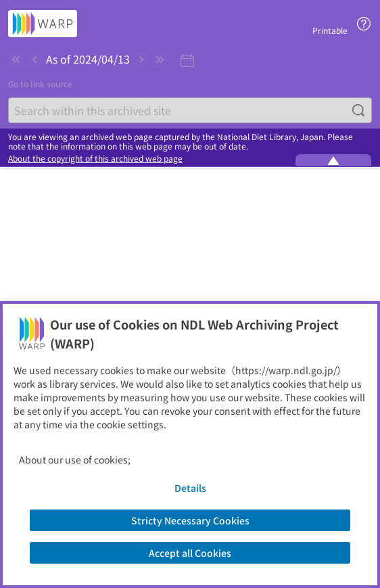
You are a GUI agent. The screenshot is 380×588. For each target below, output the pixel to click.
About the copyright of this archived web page (95, 158)
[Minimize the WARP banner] (333, 160)
